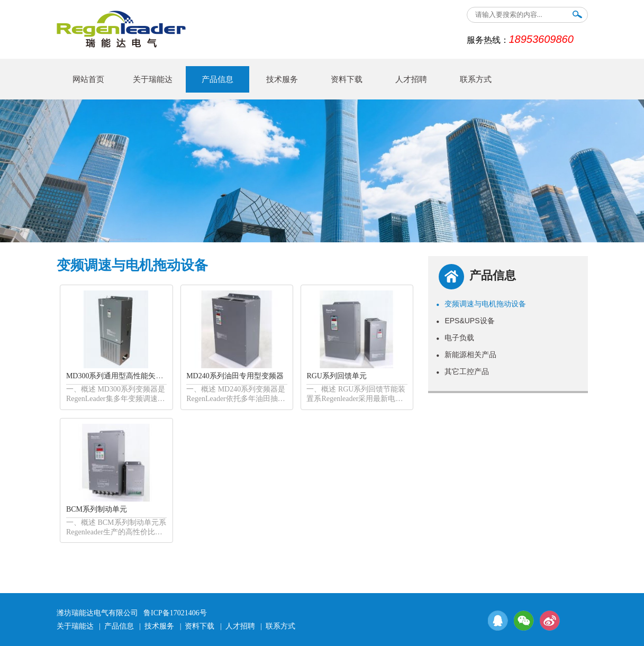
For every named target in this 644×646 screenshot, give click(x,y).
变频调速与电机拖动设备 (481, 304)
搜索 (577, 17)
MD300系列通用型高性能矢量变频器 (126, 376)
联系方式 (476, 79)
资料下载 (347, 79)
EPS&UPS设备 (465, 321)
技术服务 (282, 79)
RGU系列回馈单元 (337, 376)
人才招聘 (411, 79)
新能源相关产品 (466, 354)
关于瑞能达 (153, 79)
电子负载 (455, 338)
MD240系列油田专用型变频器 (235, 376)
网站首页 (88, 79)
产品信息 (217, 79)
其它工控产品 (462, 371)
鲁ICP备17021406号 (175, 613)
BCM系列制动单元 (97, 509)
